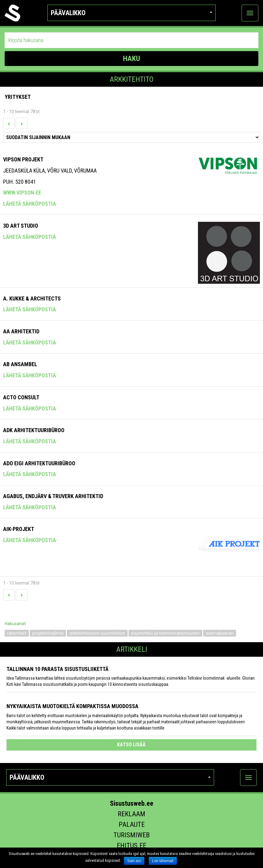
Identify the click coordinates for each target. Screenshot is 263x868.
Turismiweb (131, 835)
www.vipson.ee (22, 193)
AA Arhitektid (21, 331)
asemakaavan (220, 633)
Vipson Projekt (23, 159)
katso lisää (131, 745)
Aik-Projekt (19, 529)
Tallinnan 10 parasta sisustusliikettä (57, 669)
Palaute (132, 824)
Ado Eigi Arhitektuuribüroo (39, 463)
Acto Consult (21, 397)
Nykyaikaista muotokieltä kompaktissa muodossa (72, 706)
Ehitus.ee (131, 846)
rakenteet (17, 633)
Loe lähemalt (163, 861)
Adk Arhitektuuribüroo (34, 430)
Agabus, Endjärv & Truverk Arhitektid (53, 496)
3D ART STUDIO (21, 226)
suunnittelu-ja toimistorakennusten (165, 633)
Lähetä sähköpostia (30, 204)
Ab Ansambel (20, 364)
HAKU (131, 59)
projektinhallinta (48, 633)
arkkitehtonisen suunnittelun (97, 633)
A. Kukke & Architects (32, 298)
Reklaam (131, 814)
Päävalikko (131, 13)
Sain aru (134, 861)
